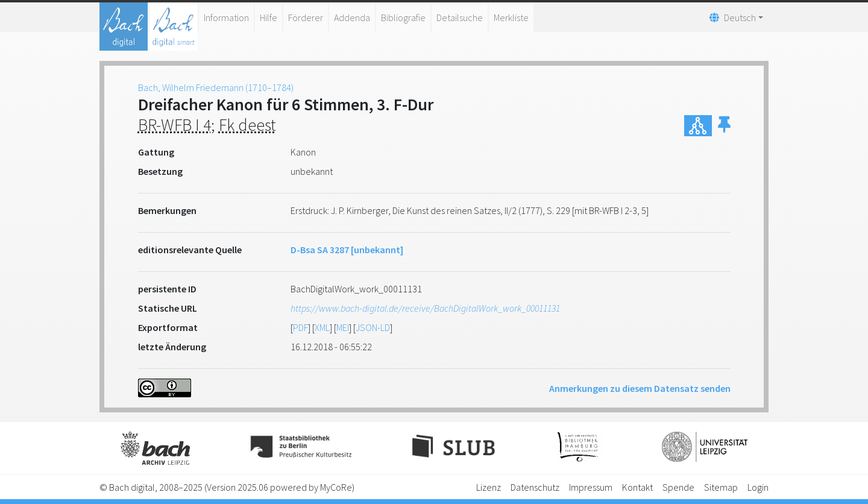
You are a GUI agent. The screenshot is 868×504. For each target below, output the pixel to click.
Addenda (352, 17)
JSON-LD (373, 327)
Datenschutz (535, 487)
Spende (678, 487)
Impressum (591, 487)
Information (226, 17)
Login (758, 487)
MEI (343, 327)
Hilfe (269, 17)
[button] (724, 126)
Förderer (306, 17)
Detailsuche (460, 17)
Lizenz (489, 487)
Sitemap (721, 487)
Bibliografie (403, 17)
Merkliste (511, 17)
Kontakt (637, 487)
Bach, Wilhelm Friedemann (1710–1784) (216, 87)
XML (322, 327)
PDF (300, 327)
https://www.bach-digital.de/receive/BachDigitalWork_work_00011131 (425, 308)
